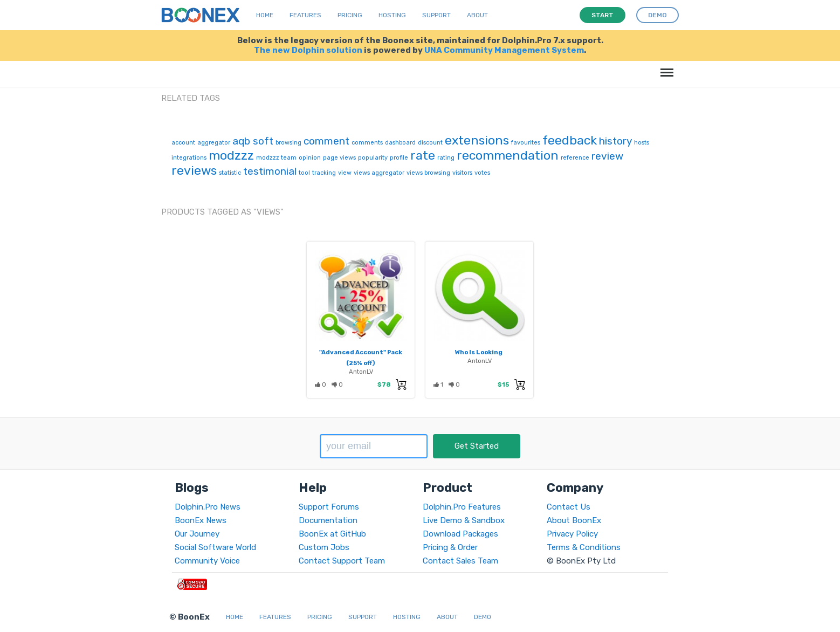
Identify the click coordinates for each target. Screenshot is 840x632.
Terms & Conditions (584, 547)
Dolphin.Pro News (208, 507)
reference (575, 158)
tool (304, 173)
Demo (483, 617)
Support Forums (329, 507)
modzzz (231, 155)
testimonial (270, 171)
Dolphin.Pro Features (462, 507)
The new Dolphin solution (308, 50)
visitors (462, 173)
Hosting (392, 15)
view (345, 173)
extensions (477, 140)
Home (265, 15)
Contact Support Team (342, 561)
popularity (373, 158)
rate (423, 155)
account (183, 143)
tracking (324, 173)
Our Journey (197, 534)
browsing (288, 143)
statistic (230, 173)
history (615, 141)
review (607, 156)
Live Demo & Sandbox (464, 520)
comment (326, 141)
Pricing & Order (450, 547)
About (477, 15)
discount (430, 143)
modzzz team (276, 158)
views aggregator (379, 173)
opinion (310, 158)
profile (399, 158)
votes (482, 173)
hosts (642, 143)
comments (367, 143)
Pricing (350, 15)
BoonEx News (201, 520)
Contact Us (569, 507)
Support (436, 15)
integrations (189, 158)
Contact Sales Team (460, 561)
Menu (665, 67)
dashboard (400, 143)
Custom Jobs (324, 547)
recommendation (508, 155)
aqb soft (253, 141)
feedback (570, 140)
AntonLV (361, 372)
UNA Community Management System (504, 50)
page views (339, 158)
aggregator (214, 143)
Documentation (328, 520)
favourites (526, 143)
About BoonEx (574, 520)
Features (305, 15)
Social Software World (215, 547)
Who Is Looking (479, 352)
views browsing (428, 173)
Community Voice (207, 561)
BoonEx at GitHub (332, 534)
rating (446, 158)
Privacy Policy (572, 534)
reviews (194, 170)
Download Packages (460, 534)
